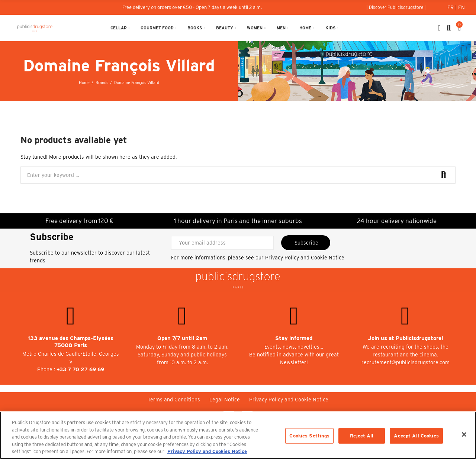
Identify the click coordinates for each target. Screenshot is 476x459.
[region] (238, 435)
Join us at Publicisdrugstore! (406, 338)
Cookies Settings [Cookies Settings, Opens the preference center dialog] (309, 436)
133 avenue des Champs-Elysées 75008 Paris (71, 342)
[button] (396, 7)
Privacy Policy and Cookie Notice (305, 258)
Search (444, 175)
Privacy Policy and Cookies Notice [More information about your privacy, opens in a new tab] (207, 451)
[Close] (464, 434)
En (461, 7)
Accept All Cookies (416, 436)
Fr (451, 7)
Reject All (362, 436)
